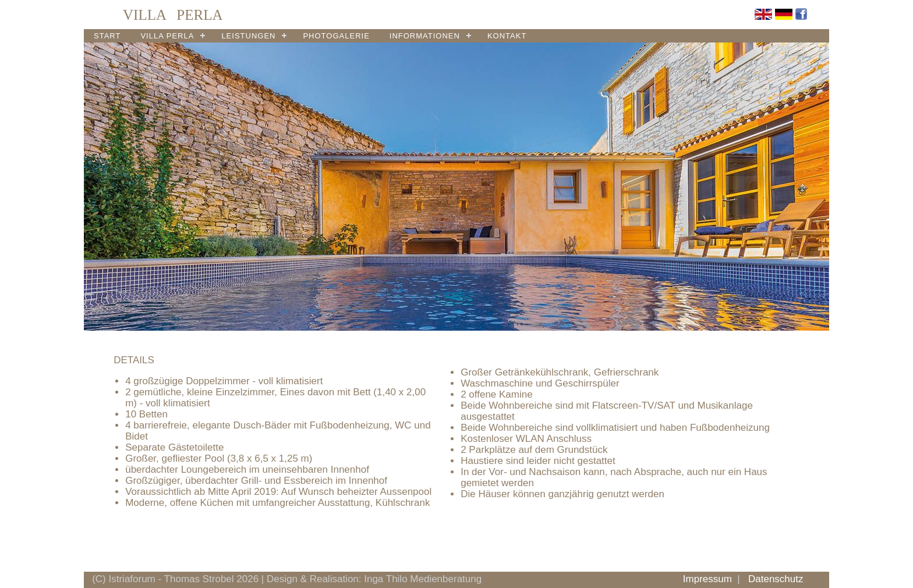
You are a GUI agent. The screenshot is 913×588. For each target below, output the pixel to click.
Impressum (707, 579)
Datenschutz (776, 579)
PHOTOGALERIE (336, 36)
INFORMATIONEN (425, 36)
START (107, 36)
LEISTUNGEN (248, 36)
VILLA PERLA (167, 36)
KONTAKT (507, 36)
